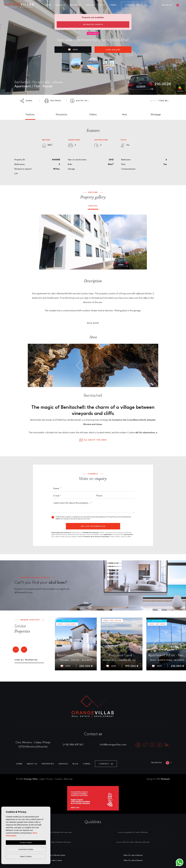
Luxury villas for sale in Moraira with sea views (53, 832)
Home (48, 5)
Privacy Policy (112, 517)
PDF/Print (53, 101)
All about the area (93, 440)
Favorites (167, 5)
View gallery (113, 50)
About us (61, 5)
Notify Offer (81, 101)
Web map (68, 779)
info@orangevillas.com (113, 745)
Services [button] (90, 5)
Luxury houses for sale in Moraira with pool (53, 842)
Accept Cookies (26, 842)
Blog (102, 5)
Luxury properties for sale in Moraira (133, 832)
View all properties (26, 660)
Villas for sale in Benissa (133, 860)
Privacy (49, 779)
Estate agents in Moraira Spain (53, 855)
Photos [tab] (93, 206)
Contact (132, 5)
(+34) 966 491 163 (73, 745)
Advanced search (93, 24)
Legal (42, 779)
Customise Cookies (26, 849)
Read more (93, 323)
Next (143, 242)
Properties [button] (76, 5)
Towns (113, 5)
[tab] (30, 115)
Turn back (160, 101)
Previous (43, 242)
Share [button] (26, 101)
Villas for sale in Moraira (133, 855)
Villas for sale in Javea (53, 860)
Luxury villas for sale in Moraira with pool (133, 842)
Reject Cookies (26, 856)
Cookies (58, 779)
